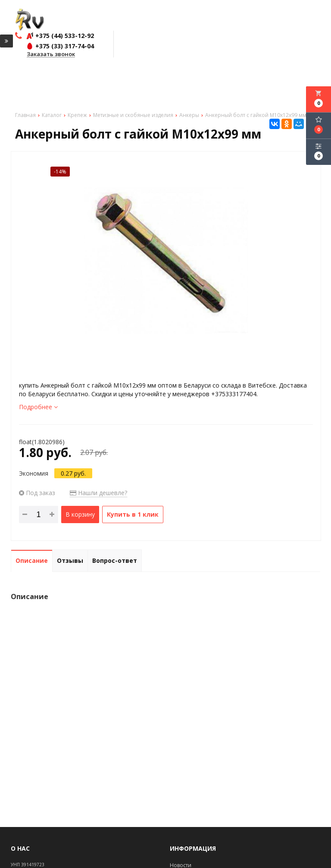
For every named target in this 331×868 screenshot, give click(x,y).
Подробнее (38, 407)
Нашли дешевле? (98, 493)
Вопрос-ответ (115, 560)
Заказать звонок (51, 54)
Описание (32, 560)
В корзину (80, 514)
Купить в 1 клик (133, 514)
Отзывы (70, 560)
